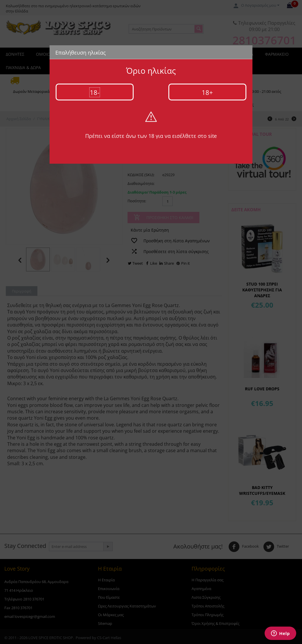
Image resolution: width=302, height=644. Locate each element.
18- (95, 92)
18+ (207, 92)
